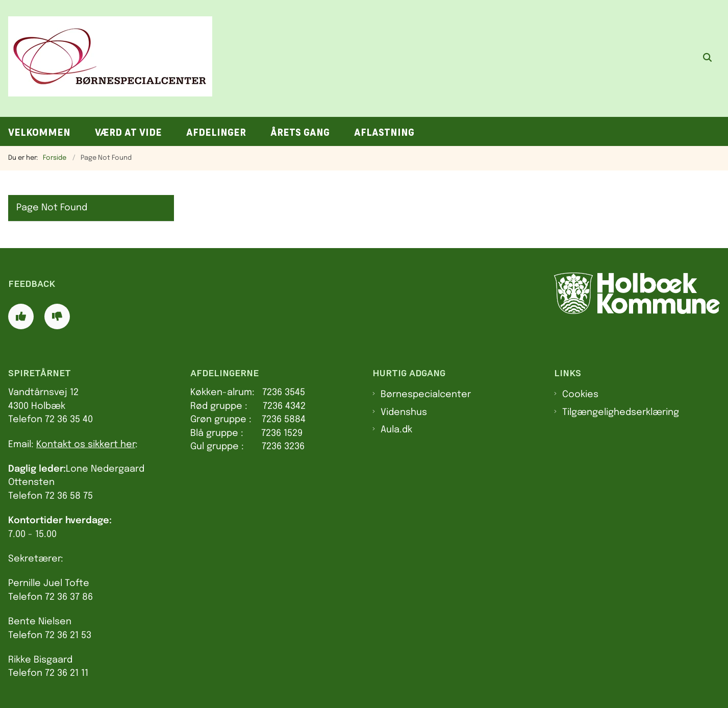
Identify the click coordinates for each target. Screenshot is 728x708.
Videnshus (404, 412)
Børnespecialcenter (426, 395)
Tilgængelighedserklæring (621, 412)
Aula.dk (396, 430)
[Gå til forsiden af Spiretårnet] (106, 58)
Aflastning (384, 132)
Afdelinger (216, 132)
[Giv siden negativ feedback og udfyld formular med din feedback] (57, 316)
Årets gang (300, 132)
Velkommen (39, 132)
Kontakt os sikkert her (86, 445)
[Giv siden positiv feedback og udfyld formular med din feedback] (21, 316)
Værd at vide (128, 132)
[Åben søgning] (708, 59)
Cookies (580, 395)
